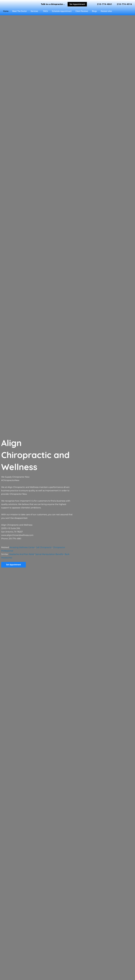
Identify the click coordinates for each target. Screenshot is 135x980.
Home (6, 11)
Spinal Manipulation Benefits (50, 554)
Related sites (106, 11)
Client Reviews (82, 11)
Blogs (94, 11)
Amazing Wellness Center (22, 547)
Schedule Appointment (62, 11)
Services (34, 11)
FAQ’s (45, 11)
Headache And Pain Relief (22, 554)
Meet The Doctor (19, 11)
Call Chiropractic (44, 547)
